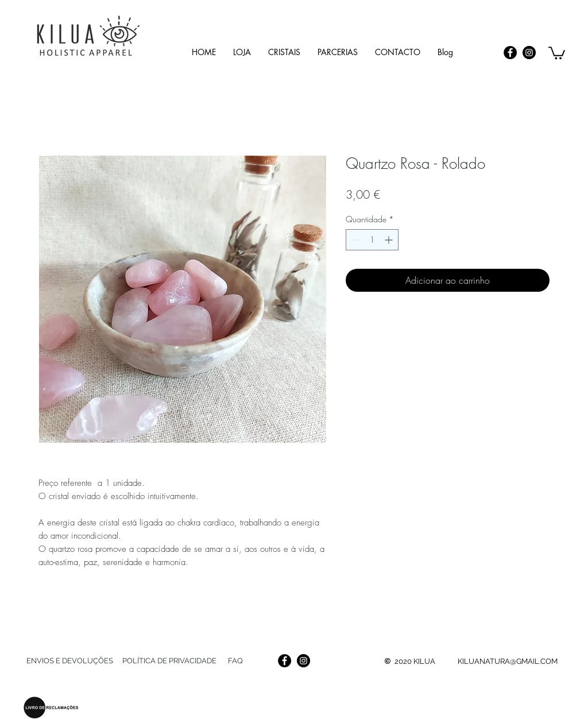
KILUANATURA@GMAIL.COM (508, 661)
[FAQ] (235, 661)
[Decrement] (355, 240)
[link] (557, 52)
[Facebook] (510, 53)
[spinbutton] (372, 240)
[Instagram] (529, 53)
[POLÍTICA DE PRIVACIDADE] (169, 661)
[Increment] (390, 240)
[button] (284, 52)
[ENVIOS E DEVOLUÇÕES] (70, 661)
